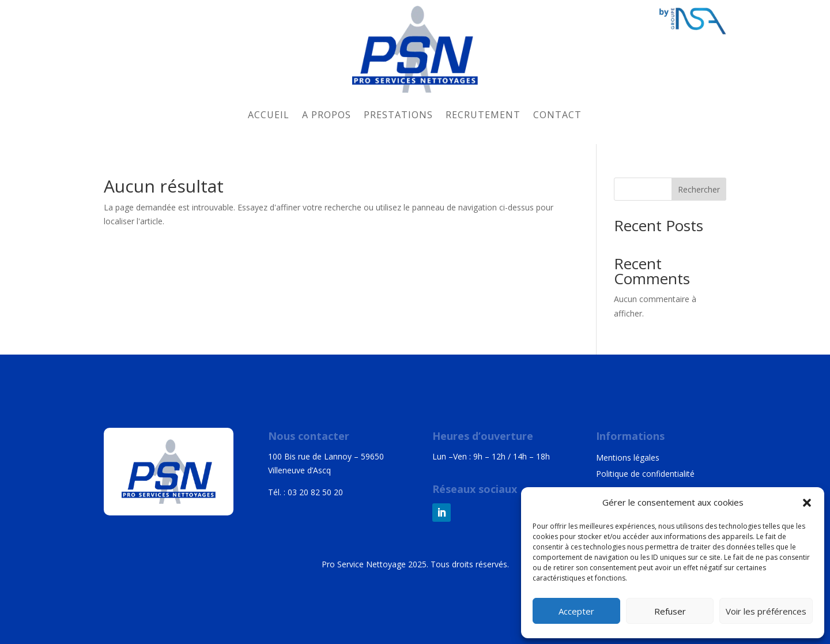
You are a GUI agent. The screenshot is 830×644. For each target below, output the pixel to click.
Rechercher (699, 189)
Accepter (576, 611)
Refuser (670, 611)
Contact (557, 115)
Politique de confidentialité (645, 474)
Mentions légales (628, 457)
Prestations (398, 115)
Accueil (269, 115)
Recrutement (483, 115)
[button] (807, 503)
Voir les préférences (766, 611)
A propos (327, 115)
